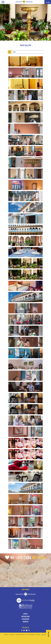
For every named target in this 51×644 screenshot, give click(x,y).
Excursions (26, 619)
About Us (6, 635)
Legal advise (44, 635)
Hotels (26, 614)
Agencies (26, 622)
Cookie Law (12, 635)
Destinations (26, 617)
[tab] (10, 52)
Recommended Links (20, 635)
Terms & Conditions (31, 635)
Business (38, 635)
